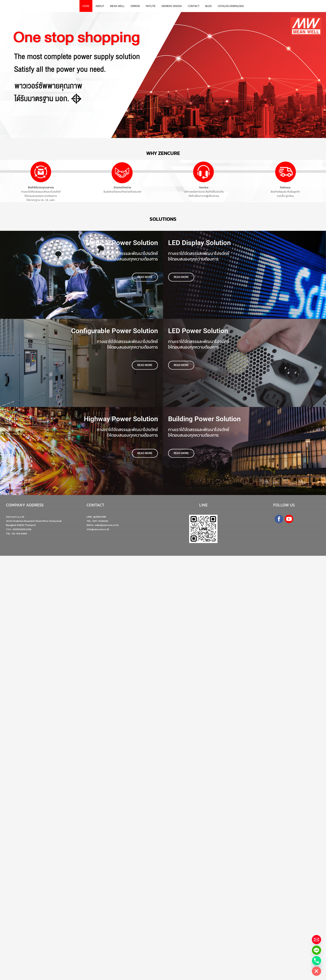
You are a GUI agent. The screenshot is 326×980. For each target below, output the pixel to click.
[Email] (316, 940)
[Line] (316, 950)
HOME (88, 6)
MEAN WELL (118, 6)
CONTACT (193, 6)
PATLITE (151, 6)
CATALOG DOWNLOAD (229, 6)
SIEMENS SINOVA (171, 6)
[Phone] (316, 961)
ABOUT (101, 6)
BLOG (207, 6)
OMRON (136, 6)
